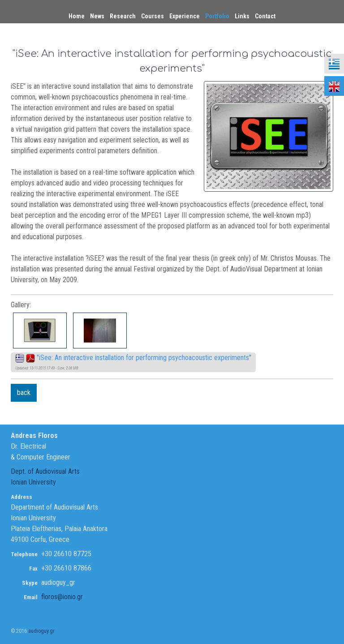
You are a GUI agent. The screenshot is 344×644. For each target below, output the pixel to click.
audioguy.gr (41, 631)
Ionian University (33, 482)
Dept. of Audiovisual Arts (45, 471)
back (24, 393)
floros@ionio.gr (62, 597)
